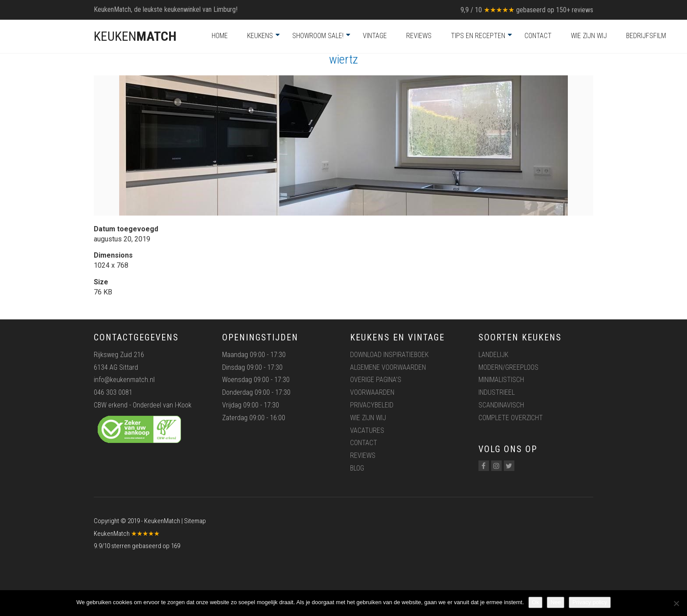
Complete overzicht (511, 418)
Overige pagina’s (376, 380)
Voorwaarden (372, 392)
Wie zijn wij (589, 36)
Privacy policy (590, 602)
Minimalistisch (501, 380)
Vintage (375, 36)
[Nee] (676, 603)
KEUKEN (135, 36)
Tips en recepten (478, 36)
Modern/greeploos (508, 367)
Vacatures (367, 430)
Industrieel (497, 392)
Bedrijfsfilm (646, 36)
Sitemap (195, 521)
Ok (536, 602)
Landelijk (493, 355)
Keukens (260, 36)
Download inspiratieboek (389, 355)
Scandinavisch (501, 405)
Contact (538, 36)
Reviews (419, 36)
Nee (556, 602)
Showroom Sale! (318, 36)
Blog (357, 468)
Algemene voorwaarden (388, 367)
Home (220, 36)
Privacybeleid (372, 405)
